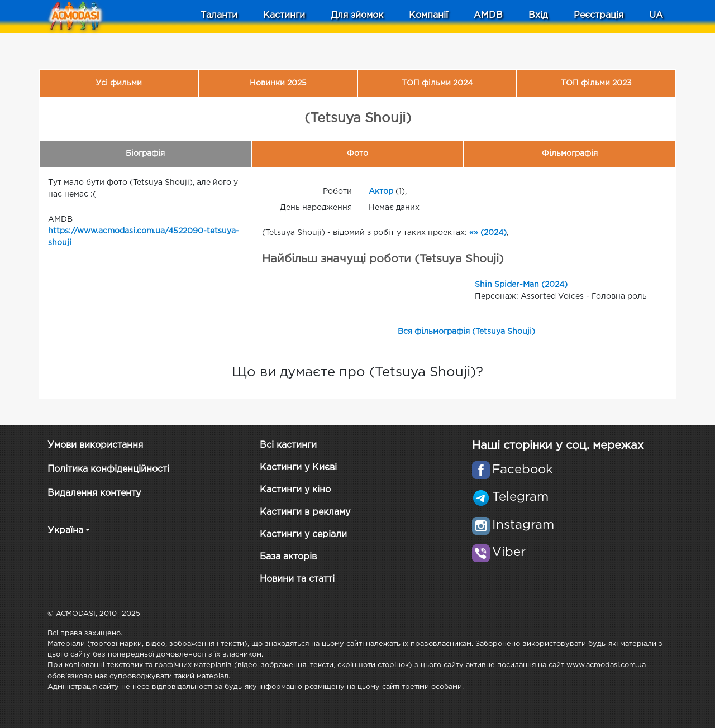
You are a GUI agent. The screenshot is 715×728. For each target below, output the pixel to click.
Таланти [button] (219, 15)
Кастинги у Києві (298, 468)
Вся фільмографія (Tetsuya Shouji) (466, 332)
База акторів (288, 557)
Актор (381, 191)
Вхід (538, 15)
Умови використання (95, 445)
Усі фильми (119, 83)
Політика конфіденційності (108, 469)
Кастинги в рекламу (305, 512)
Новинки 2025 (278, 83)
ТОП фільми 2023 (596, 83)
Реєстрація (599, 15)
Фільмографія (570, 154)
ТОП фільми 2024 (437, 83)
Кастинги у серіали (303, 535)
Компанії (428, 15)
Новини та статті (297, 579)
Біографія (145, 154)
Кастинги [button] (284, 15)
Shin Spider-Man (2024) (521, 285)
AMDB (488, 15)
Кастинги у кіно (295, 490)
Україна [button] (65, 531)
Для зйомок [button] (357, 15)
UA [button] (656, 15)
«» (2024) (488, 233)
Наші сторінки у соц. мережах (558, 446)
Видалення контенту (94, 493)
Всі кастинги (288, 445)
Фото (357, 154)
